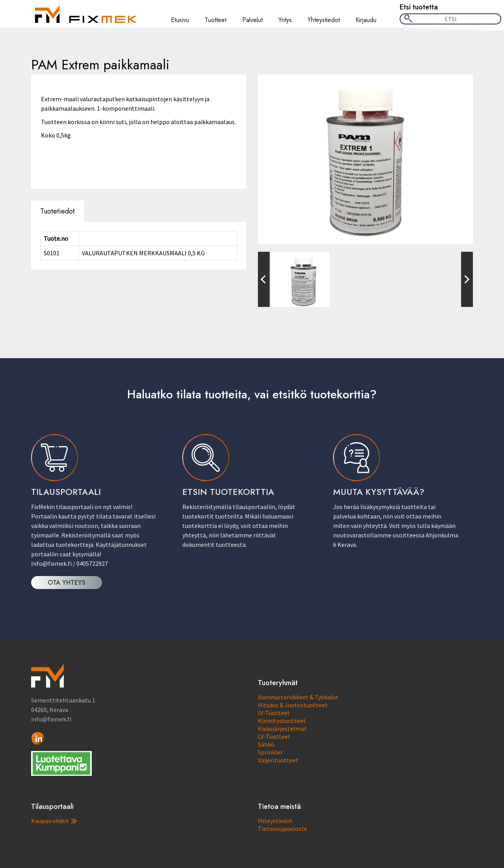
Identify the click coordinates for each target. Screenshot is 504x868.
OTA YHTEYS (67, 583)
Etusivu (180, 20)
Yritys (285, 20)
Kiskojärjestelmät (282, 729)
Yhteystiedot (324, 20)
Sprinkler (270, 752)
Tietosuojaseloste (283, 829)
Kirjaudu (366, 20)
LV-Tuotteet (274, 736)
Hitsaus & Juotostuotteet (293, 705)
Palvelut (252, 20)
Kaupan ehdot (54, 821)
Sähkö (266, 744)
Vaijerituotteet (278, 760)
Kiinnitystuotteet (282, 721)
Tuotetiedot (57, 211)
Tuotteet (216, 20)
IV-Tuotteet (274, 713)
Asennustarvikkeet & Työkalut (298, 697)
